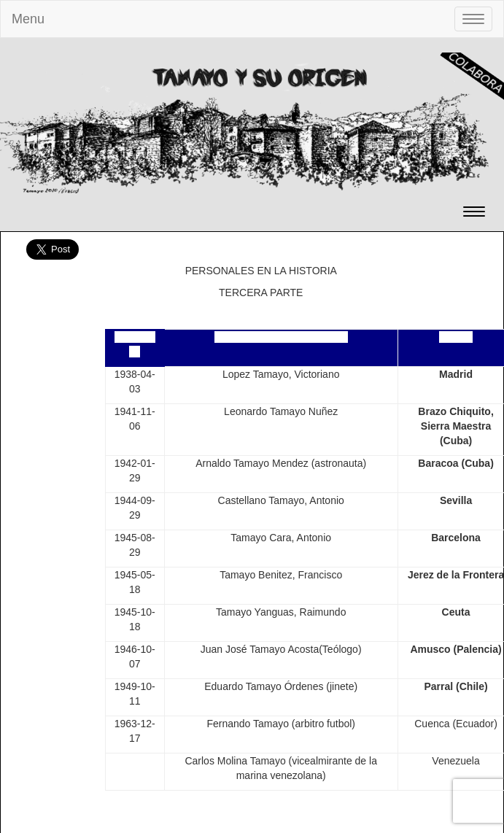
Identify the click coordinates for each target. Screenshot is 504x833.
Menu (28, 19)
